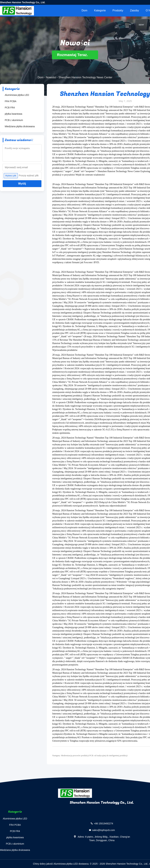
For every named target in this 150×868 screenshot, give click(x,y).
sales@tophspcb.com (104, 830)
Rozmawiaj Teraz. (75, 55)
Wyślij (22, 184)
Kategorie (100, 10)
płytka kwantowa (13, 114)
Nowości (51, 77)
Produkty (118, 10)
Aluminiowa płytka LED (17, 95)
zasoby (134, 10)
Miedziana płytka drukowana (20, 126)
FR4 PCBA (11, 101)
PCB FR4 (10, 108)
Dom (85, 10)
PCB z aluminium (14, 120)
